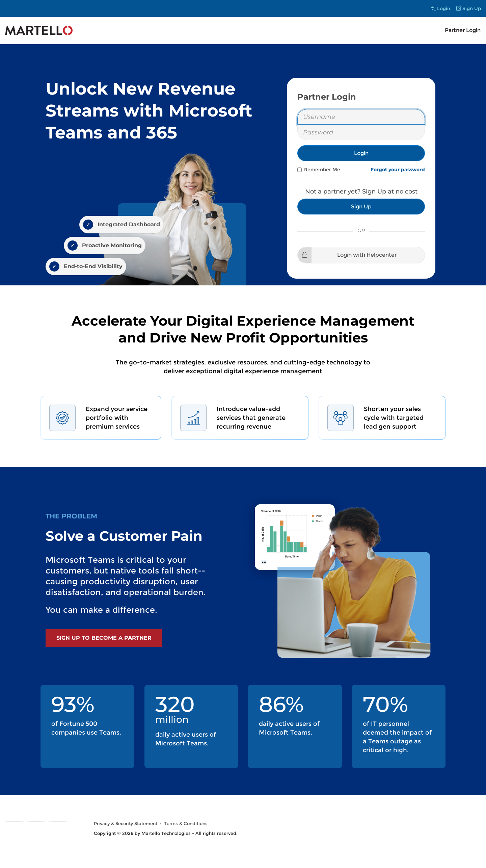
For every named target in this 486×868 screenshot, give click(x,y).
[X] (15, 821)
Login (441, 8)
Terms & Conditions (186, 824)
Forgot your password (398, 170)
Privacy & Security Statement (126, 824)
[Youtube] (58, 821)
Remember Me (319, 170)
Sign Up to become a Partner (104, 638)
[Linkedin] (36, 821)
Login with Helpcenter (347, 255)
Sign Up (469, 8)
